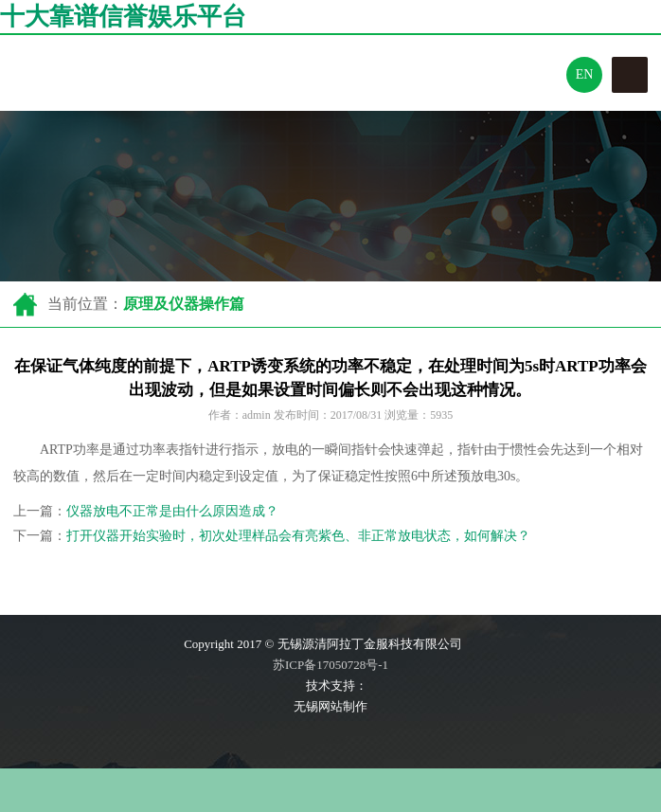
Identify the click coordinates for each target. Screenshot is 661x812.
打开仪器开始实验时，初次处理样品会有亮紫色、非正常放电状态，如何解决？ (298, 536)
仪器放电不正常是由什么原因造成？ (172, 511)
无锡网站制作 (330, 706)
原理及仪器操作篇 (184, 304)
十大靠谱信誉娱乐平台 (123, 17)
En (585, 74)
